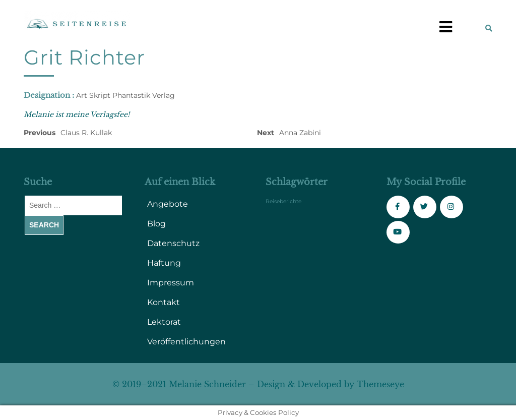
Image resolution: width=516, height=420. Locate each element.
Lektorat (164, 322)
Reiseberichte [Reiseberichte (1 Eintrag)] (283, 201)
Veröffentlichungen (186, 342)
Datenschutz (173, 243)
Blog (156, 224)
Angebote (168, 204)
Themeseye (379, 384)
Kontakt (164, 302)
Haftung (164, 263)
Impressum (171, 283)
